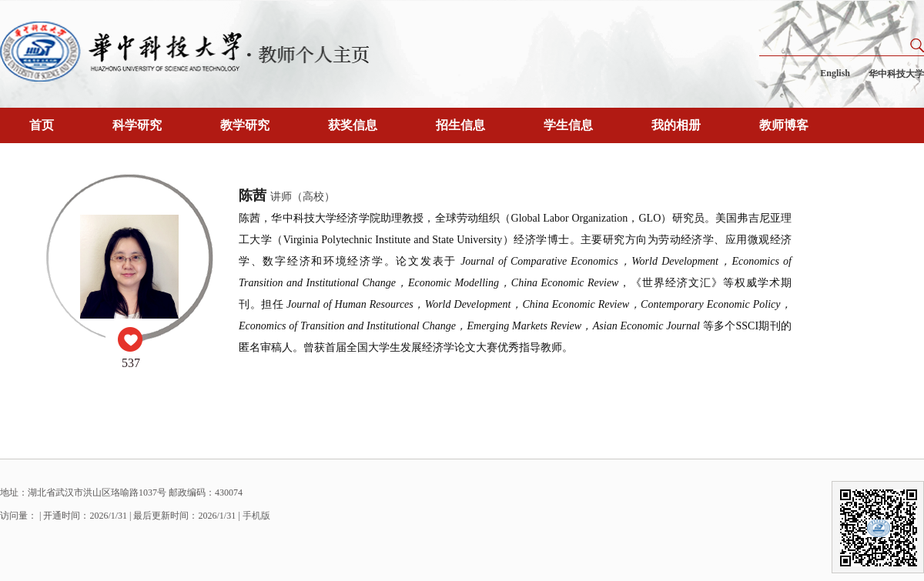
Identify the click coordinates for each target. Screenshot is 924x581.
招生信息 (460, 125)
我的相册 (676, 125)
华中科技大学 (896, 74)
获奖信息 (353, 125)
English (835, 73)
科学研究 (137, 125)
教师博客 (784, 125)
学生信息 (568, 125)
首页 (42, 125)
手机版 (256, 516)
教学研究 (245, 125)
